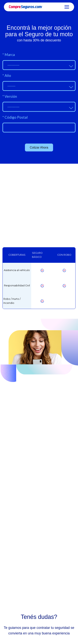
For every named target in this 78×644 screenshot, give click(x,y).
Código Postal (15, 117)
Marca (9, 55)
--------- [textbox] (13, 65)
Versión (10, 96)
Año (7, 75)
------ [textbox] (11, 86)
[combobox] (39, 65)
